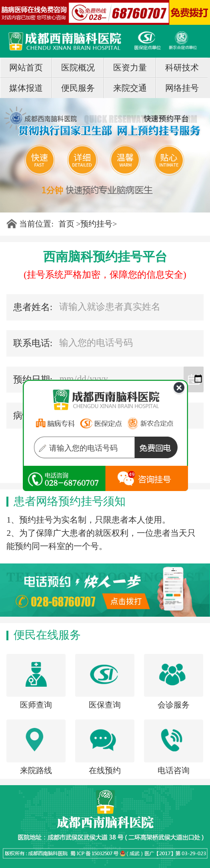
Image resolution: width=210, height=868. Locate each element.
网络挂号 (182, 88)
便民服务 (78, 88)
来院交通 (130, 88)
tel (147, 480)
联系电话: (33, 343)
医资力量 (130, 68)
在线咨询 (64, 480)
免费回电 (163, 449)
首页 (66, 224)
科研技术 (182, 68)
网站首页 (26, 68)
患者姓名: (33, 307)
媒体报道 (26, 88)
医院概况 (78, 68)
